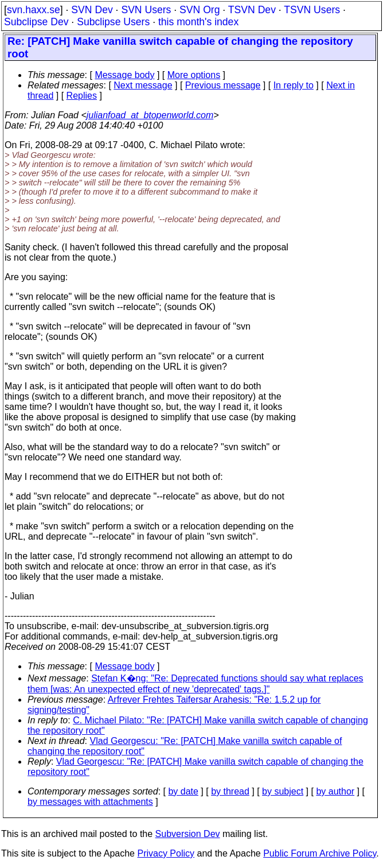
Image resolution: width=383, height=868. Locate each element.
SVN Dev (92, 10)
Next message (143, 85)
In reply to (294, 85)
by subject (283, 791)
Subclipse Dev (36, 22)
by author (335, 791)
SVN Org (200, 10)
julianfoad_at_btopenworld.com (150, 115)
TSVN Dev (252, 10)
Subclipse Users (113, 22)
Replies (82, 96)
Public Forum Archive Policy (320, 853)
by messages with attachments (90, 802)
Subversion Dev (188, 834)
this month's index (198, 22)
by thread (230, 791)
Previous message (223, 85)
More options (194, 75)
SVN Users (146, 10)
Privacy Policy (166, 853)
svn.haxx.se (34, 10)
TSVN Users (312, 10)
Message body (124, 75)
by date (183, 791)
